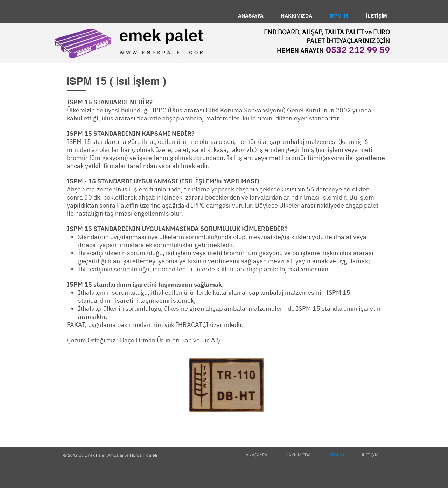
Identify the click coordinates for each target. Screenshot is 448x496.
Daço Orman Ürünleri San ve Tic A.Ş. (171, 340)
